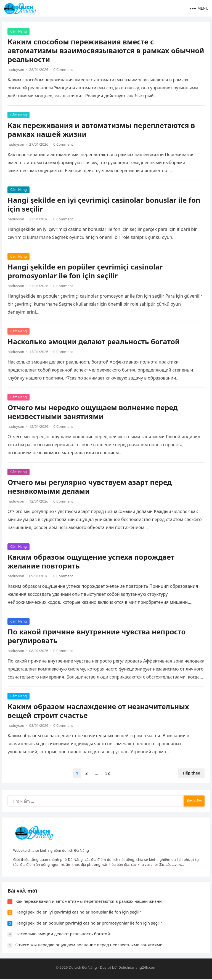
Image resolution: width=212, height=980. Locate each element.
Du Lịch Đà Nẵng (83, 968)
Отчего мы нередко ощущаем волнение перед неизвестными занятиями (93, 412)
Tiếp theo (191, 773)
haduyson (16, 70)
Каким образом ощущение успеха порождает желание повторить (91, 561)
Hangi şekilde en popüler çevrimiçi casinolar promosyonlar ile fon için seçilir (85, 271)
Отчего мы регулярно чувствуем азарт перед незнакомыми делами (90, 487)
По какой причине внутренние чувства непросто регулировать (97, 636)
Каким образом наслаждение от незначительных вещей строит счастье (98, 711)
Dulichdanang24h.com (137, 968)
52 (108, 773)
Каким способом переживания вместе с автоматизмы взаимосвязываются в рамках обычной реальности (106, 51)
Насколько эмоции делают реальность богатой (94, 342)
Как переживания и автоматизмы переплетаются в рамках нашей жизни (101, 130)
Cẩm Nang (19, 31)
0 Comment (63, 70)
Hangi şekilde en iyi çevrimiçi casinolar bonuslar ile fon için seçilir (104, 205)
